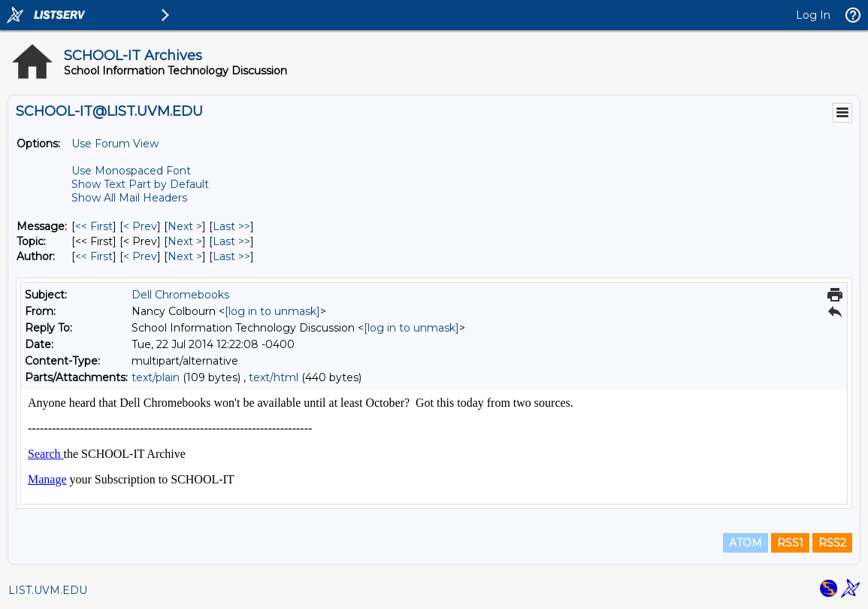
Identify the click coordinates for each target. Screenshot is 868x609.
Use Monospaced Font (131, 171)
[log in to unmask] (272, 311)
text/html (274, 377)
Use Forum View (115, 144)
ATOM (746, 543)
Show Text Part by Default (140, 184)
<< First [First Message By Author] (94, 256)
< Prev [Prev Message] (140, 226)
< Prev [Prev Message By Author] (140, 256)
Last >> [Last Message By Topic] (231, 241)
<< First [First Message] (94, 226)
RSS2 (832, 543)
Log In (813, 15)
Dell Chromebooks (180, 295)
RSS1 (790, 543)
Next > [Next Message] (185, 226)
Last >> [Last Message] (231, 226)
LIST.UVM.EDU (48, 590)
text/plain (156, 377)
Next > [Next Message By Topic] (185, 241)
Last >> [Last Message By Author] (231, 256)
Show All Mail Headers (129, 198)
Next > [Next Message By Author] (185, 256)
